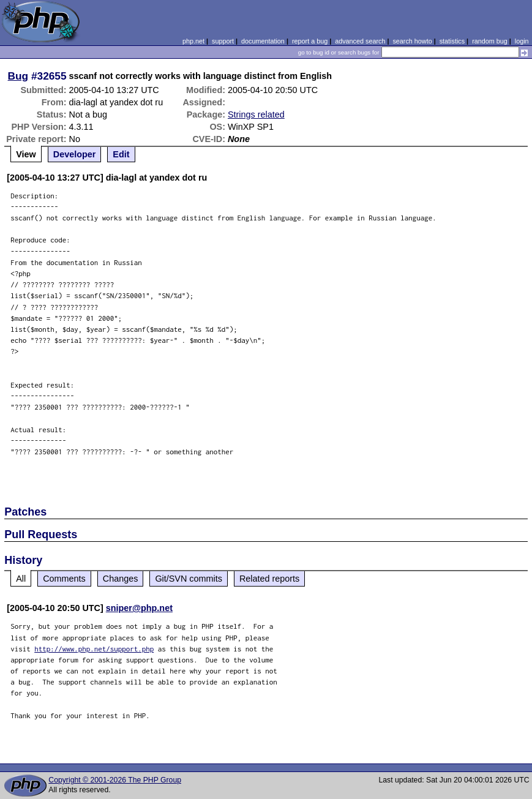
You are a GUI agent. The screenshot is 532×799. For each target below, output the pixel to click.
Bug (18, 76)
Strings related (256, 114)
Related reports (269, 579)
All (21, 579)
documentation (263, 41)
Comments (64, 579)
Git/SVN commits (189, 579)
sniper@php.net (139, 608)
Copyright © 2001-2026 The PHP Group (115, 780)
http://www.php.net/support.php (94, 649)
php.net (193, 41)
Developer (75, 154)
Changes (121, 579)
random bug (490, 41)
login (522, 41)
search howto (412, 41)
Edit (121, 154)
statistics (452, 41)
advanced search (360, 41)
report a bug (310, 41)
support (223, 41)
